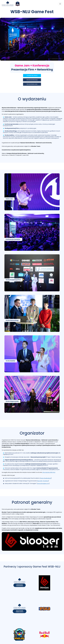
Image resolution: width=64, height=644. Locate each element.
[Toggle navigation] (60, 4)
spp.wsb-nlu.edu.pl (43, 481)
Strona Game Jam (32, 84)
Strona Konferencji (32, 80)
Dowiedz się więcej (32, 76)
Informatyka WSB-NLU (49, 472)
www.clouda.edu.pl (46, 478)
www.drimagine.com (43, 484)
